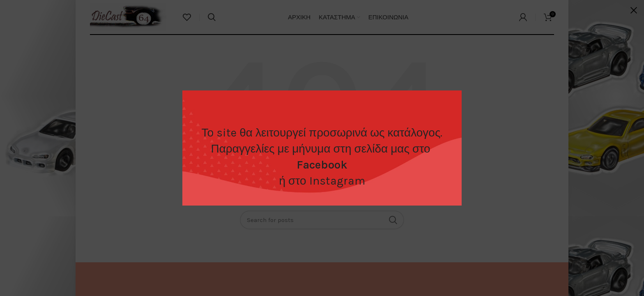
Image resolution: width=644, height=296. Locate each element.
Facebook (322, 165)
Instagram (337, 181)
